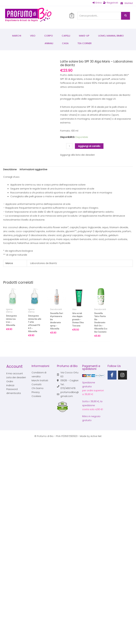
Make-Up (84, 36)
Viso (33, 36)
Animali (49, 43)
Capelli (66, 36)
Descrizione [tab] (10, 169)
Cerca (126, 16)
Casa (65, 43)
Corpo (49, 36)
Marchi (17, 36)
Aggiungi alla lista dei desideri (77, 155)
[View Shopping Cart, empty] (72, 16)
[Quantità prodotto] (69, 146)
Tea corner (85, 43)
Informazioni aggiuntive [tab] (33, 169)
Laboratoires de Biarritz (44, 263)
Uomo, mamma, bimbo (111, 36)
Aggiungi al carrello (89, 146)
